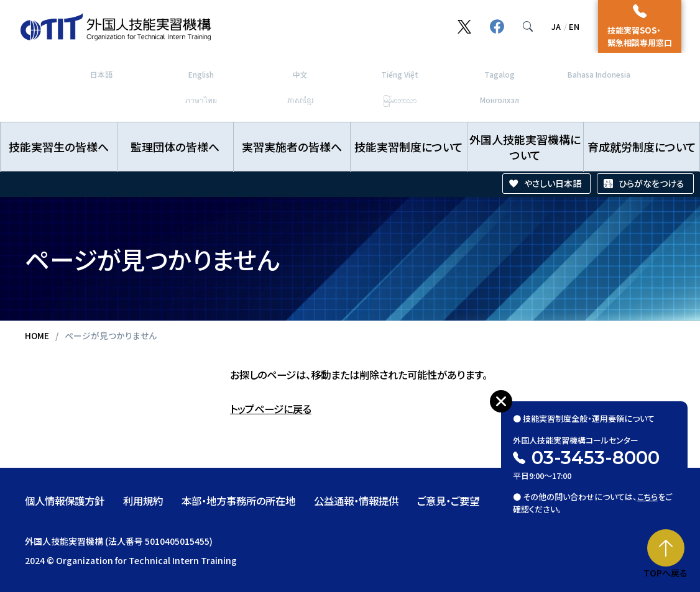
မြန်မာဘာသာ (400, 100)
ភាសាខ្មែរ (301, 100)
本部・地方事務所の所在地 (238, 501)
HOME (37, 335)
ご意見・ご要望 (448, 501)
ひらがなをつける (652, 183)
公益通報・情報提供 (356, 501)
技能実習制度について (409, 147)
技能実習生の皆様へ (59, 147)
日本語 (101, 74)
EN (574, 26)
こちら (648, 489)
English (201, 74)
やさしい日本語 (553, 183)
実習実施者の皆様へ (292, 147)
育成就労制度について (642, 147)
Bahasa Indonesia (599, 74)
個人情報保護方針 (65, 501)
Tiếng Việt (400, 74)
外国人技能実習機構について (525, 147)
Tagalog (500, 74)
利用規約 (143, 501)
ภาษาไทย (201, 100)
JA (556, 26)
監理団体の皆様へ (175, 147)
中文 (300, 74)
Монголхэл (500, 100)
